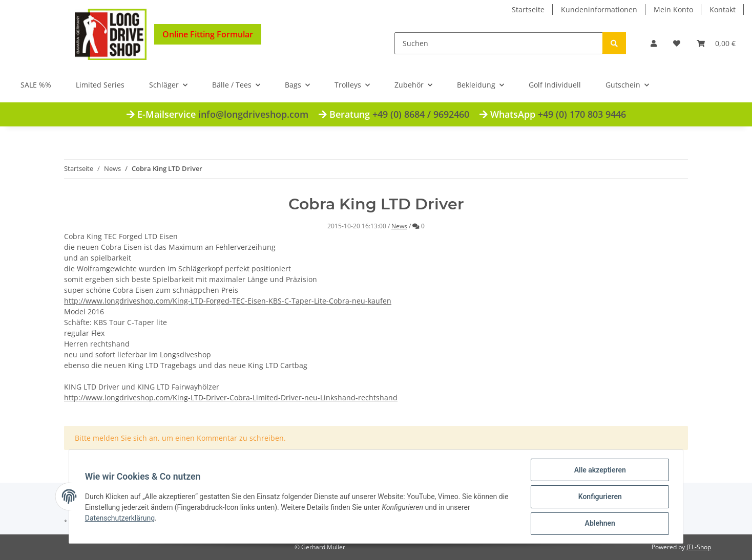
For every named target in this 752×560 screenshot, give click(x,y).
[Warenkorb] (716, 43)
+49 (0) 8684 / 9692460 (421, 114)
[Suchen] (499, 43)
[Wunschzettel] (677, 43)
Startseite (528, 9)
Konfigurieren (599, 497)
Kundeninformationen (599, 9)
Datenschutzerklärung (120, 519)
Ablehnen (599, 524)
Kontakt (723, 9)
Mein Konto (673, 9)
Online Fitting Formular (208, 34)
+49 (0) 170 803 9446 (582, 114)
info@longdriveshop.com (253, 114)
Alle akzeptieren (599, 470)
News (399, 226)
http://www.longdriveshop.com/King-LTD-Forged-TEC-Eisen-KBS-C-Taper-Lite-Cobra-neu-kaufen (228, 301)
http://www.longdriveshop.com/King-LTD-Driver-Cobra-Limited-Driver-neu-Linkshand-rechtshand (231, 397)
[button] (654, 43)
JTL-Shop (699, 547)
